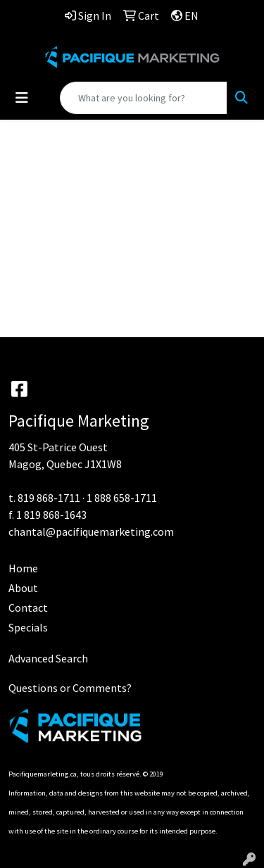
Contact (28, 608)
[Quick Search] (144, 98)
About (23, 588)
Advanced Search (48, 658)
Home (23, 568)
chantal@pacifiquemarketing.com (91, 532)
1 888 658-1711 (122, 498)
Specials (28, 627)
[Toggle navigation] (22, 98)
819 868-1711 (49, 498)
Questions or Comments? (70, 688)
